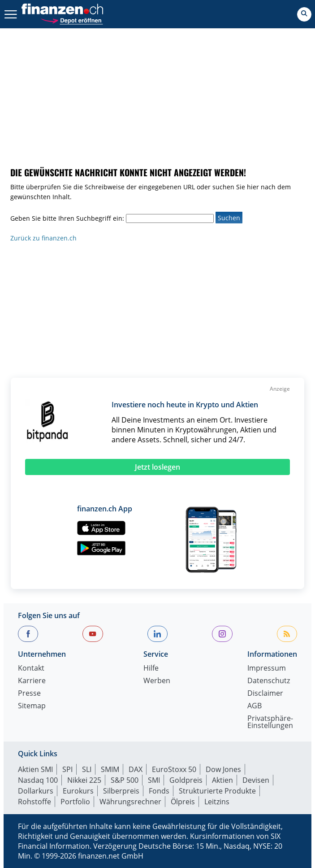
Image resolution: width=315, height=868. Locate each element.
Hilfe (151, 669)
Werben (157, 681)
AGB (255, 706)
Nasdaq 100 (38, 780)
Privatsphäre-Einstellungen (270, 722)
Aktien (222, 780)
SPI (67, 769)
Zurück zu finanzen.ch (43, 238)
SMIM (110, 769)
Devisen (256, 780)
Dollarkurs (36, 791)
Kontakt (31, 669)
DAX (136, 769)
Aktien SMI (35, 769)
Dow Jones (223, 769)
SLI (87, 769)
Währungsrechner (130, 802)
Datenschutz (269, 681)
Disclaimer (265, 694)
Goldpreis (186, 780)
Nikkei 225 (84, 780)
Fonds (159, 791)
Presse (29, 694)
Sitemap (32, 706)
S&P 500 (125, 780)
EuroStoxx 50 (174, 769)
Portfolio (75, 802)
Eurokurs (78, 791)
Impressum (267, 669)
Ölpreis (183, 802)
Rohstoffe (35, 802)
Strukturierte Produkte (217, 791)
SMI (154, 780)
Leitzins (217, 802)
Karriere (32, 681)
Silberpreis (121, 791)
